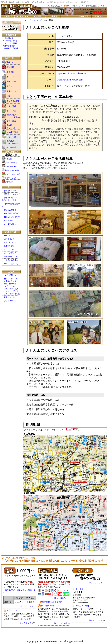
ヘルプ (38, 20)
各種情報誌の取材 (11, 213)
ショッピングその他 (12, 294)
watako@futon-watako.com (70, 80)
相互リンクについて (12, 217)
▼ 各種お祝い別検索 (10, 48)
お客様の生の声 (10, 191)
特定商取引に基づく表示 (52, 602)
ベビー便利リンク (11, 275)
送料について (9, 239)
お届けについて (10, 242)
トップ (27, 20)
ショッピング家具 (11, 289)
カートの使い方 (10, 253)
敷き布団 (10, 72)
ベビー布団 (11, 137)
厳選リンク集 (9, 297)
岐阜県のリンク (10, 281)
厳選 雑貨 (11, 121)
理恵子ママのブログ (12, 194)
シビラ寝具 (11, 106)
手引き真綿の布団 (12, 170)
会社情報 (80, 589)
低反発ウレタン (11, 178)
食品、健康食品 (10, 284)
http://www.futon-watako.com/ (71, 73)
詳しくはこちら (27, 606)
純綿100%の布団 (11, 167)
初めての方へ (9, 235)
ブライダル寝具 (13, 101)
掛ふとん (10, 62)
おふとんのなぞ (10, 210)
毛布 (8, 96)
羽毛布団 (8, 159)
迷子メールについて (12, 257)
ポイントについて (11, 264)
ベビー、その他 (10, 286)
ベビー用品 (11, 147)
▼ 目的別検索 (8, 38)
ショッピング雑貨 (11, 291)
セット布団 (11, 111)
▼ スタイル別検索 (9, 43)
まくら (9, 86)
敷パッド (10, 77)
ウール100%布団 (11, 163)
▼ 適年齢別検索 (9, 46)
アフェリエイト (10, 301)
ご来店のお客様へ (11, 260)
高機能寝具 (9, 182)
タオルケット (12, 91)
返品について (9, 250)
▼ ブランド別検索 (9, 41)
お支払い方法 (9, 246)
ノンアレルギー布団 (13, 174)
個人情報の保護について (52, 606)
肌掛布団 (10, 67)
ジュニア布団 (12, 132)
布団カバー (11, 81)
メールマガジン (10, 224)
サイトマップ (9, 220)
